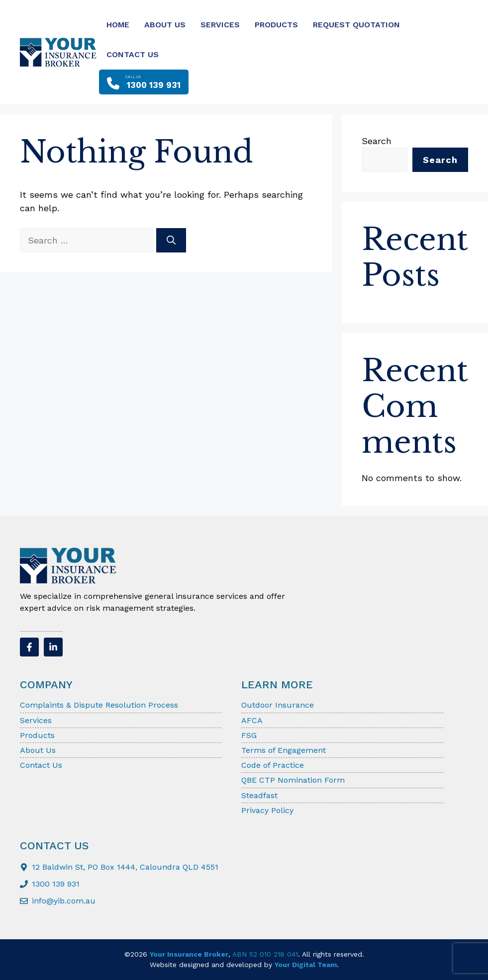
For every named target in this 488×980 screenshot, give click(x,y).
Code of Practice (273, 765)
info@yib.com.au (64, 901)
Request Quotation (356, 25)
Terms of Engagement (284, 750)
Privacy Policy (267, 810)
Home (118, 25)
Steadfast (259, 795)
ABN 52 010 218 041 (265, 954)
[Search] (171, 240)
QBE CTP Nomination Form (293, 780)
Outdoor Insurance (278, 705)
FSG (249, 735)
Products (276, 25)
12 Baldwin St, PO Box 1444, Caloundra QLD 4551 (125, 867)
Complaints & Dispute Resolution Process (99, 705)
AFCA (252, 720)
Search (377, 141)
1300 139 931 (56, 884)
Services (220, 25)
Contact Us (133, 54)
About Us (165, 25)
